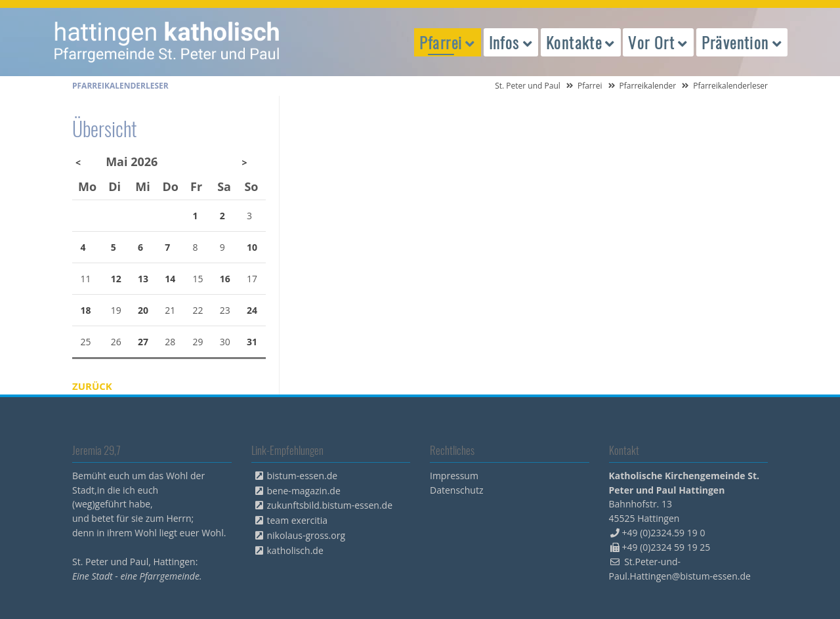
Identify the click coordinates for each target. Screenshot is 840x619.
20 (143, 310)
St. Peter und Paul (528, 86)
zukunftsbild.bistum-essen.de (330, 505)
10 (252, 247)
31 (252, 342)
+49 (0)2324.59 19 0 (664, 533)
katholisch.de (295, 550)
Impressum (454, 476)
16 (225, 279)
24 (252, 310)
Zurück (92, 386)
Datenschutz (456, 490)
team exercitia (298, 520)
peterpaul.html (167, 42)
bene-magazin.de (304, 491)
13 (143, 279)
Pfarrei (590, 86)
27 (143, 342)
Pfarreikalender (648, 86)
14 (170, 279)
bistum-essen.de (303, 476)
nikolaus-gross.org (306, 535)
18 (86, 310)
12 (116, 279)
